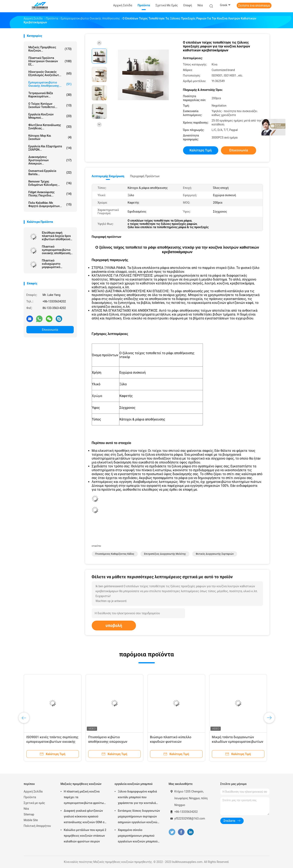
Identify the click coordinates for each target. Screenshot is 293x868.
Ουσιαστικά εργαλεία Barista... (50, 172)
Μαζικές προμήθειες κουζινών (81, 784)
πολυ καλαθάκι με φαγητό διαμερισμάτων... (50, 204)
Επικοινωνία (50, 330)
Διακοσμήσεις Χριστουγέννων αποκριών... (50, 160)
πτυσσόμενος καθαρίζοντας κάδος (115, 554)
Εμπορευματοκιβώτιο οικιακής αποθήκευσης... (50, 84)
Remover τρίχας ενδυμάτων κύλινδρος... (50, 183)
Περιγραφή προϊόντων (145, 176)
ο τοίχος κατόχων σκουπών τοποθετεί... (50, 105)
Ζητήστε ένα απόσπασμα (254, 6)
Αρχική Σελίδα (33, 791)
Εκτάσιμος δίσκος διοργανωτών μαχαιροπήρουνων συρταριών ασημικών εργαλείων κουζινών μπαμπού (139, 817)
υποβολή (114, 626)
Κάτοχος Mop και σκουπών (50, 137)
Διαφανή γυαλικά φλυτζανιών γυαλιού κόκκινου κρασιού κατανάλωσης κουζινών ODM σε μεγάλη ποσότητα (85, 817)
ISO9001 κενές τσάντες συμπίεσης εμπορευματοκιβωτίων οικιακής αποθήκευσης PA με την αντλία (52, 742)
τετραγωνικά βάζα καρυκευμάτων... (50, 95)
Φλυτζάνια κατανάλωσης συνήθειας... (50, 127)
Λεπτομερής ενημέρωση (108, 176)
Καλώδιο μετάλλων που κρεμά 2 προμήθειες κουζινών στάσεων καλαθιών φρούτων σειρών (85, 836)
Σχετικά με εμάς (34, 803)
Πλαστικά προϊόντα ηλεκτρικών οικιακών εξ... (50, 61)
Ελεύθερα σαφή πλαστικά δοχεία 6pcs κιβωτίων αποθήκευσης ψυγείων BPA (58, 236)
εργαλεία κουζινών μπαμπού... (50, 116)
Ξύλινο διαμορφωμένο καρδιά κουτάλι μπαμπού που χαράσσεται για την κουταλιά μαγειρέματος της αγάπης (137, 798)
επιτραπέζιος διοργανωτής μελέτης (165, 554)
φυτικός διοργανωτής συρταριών (215, 554)
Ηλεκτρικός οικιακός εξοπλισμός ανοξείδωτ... (50, 73)
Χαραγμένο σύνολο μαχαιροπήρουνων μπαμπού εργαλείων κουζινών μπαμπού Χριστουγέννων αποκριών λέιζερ (138, 836)
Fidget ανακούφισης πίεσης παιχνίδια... (50, 194)
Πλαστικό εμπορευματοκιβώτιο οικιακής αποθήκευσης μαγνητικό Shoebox (57, 250)
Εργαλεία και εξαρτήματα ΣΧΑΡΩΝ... (50, 148)
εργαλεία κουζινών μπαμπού (134, 784)
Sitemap (29, 814)
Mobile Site (31, 820)
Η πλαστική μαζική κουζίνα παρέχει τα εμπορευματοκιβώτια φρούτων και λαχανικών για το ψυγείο (85, 798)
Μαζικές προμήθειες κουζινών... (50, 49)
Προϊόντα (30, 797)
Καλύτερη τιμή (200, 150)
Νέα (26, 809)
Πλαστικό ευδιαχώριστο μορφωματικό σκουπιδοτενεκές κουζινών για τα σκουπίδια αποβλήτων (57, 264)
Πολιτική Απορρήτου (37, 826)
